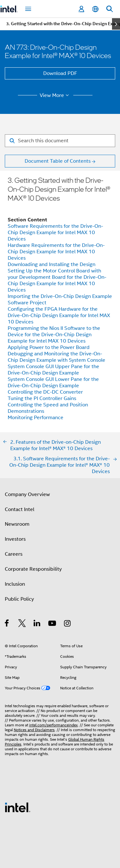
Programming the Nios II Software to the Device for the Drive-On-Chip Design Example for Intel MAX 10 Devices (54, 335)
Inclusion (15, 584)
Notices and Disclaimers (34, 730)
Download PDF (60, 73)
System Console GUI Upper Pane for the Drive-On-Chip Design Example (53, 370)
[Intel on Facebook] (7, 624)
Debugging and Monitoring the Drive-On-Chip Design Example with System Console (56, 357)
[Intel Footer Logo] (18, 807)
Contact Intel (20, 509)
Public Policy (19, 599)
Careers (14, 554)
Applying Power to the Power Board (49, 347)
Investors (15, 539)
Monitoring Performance (36, 418)
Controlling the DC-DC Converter (45, 392)
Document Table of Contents (58, 161)
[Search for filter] (60, 141)
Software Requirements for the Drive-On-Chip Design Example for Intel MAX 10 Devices (55, 233)
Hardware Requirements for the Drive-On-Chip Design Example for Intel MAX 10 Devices (56, 252)
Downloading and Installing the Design (52, 264)
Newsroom (17, 524)
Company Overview (27, 494)
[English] (95, 9)
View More (55, 95)
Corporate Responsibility (33, 569)
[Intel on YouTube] (53, 624)
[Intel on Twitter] (22, 624)
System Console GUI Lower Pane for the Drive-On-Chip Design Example (53, 382)
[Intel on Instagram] (68, 624)
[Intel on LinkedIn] (37, 624)
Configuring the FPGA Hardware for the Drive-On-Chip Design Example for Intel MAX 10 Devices (59, 315)
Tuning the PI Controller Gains (42, 398)
